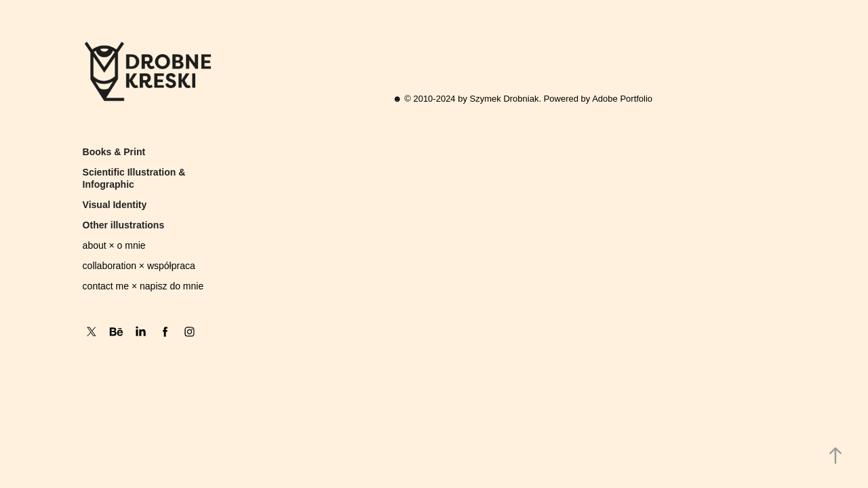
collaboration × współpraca (139, 266)
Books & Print (114, 152)
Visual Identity (115, 205)
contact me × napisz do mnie (143, 286)
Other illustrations (124, 225)
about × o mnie (114, 245)
